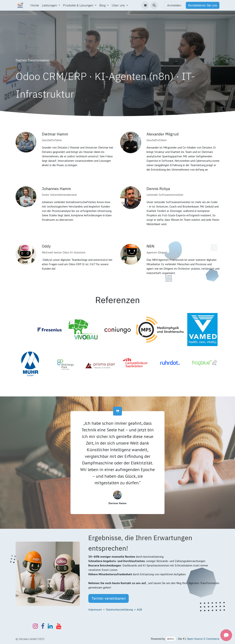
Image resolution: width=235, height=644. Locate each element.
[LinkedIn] (50, 626)
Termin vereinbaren (109, 598)
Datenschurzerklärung (119, 609)
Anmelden (174, 5)
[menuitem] (35, 5)
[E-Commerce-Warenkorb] (145, 5)
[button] (154, 5)
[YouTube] (59, 626)
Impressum (95, 609)
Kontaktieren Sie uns (203, 5)
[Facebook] (43, 626)
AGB (139, 609)
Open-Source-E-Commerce (203, 639)
